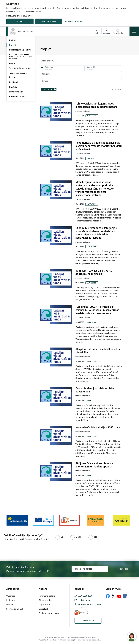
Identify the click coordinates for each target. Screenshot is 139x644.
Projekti (13, 77)
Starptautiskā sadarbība (20, 101)
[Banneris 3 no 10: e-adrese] (69, 520)
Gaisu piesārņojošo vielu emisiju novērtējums (95, 390)
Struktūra (14, 54)
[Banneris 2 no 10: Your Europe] (43, 520)
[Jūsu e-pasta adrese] (90, 569)
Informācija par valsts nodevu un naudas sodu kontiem (20, 89)
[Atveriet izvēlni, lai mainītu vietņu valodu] (106, 32)
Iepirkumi (14, 115)
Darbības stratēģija (18, 63)
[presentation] (23, 551)
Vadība (12, 49)
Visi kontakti (88, 621)
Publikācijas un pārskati (20, 82)
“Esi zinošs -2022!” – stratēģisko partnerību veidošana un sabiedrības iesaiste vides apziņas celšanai (97, 310)
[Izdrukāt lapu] (129, 48)
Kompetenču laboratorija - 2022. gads (98, 427)
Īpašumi (13, 110)
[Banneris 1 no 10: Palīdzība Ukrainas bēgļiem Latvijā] (17, 520)
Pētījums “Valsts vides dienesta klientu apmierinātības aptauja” (94, 465)
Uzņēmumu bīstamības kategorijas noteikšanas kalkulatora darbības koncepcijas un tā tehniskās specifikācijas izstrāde (96, 233)
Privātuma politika (17, 129)
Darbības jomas (16, 59)
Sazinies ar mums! (15, 609)
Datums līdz (91, 67)
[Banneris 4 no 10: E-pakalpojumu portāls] (96, 520)
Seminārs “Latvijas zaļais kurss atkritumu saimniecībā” (94, 272)
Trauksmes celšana (18, 105)
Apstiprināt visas (49, 21)
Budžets (13, 119)
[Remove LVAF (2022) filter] (55, 89)
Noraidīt (20, 21)
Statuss (45, 81)
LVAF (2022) (92, 116)
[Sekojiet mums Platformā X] (113, 596)
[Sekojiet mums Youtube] (119, 596)
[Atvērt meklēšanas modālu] (98, 32)
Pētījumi (13, 96)
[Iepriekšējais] (11, 520)
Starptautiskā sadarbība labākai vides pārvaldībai (98, 351)
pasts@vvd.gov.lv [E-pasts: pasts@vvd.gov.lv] (86, 600)
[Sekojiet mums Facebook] (108, 596)
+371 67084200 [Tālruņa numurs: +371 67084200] (85, 596)
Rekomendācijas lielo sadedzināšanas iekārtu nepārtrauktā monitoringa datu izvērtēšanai (99, 146)
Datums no (49, 67)
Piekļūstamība (45, 600)
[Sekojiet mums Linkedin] (125, 596)
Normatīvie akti (16, 124)
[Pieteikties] (124, 569)
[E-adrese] (80, 613)
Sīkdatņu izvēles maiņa (49, 613)
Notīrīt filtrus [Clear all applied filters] (116, 90)
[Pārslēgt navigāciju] (134, 31)
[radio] (59, 537)
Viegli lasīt (43, 609)
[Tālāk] (128, 520)
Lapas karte (44, 605)
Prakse (12, 73)
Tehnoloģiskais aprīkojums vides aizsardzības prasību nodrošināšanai (97, 105)
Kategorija (46, 74)
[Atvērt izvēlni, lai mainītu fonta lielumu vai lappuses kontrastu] (118, 32)
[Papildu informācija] (88, 613)
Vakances (14, 68)
